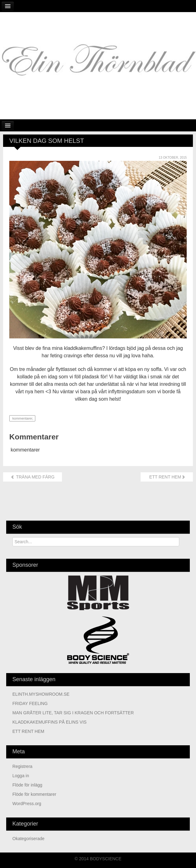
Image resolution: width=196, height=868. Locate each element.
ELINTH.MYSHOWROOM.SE (41, 694)
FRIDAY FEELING (30, 703)
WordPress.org (27, 804)
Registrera (22, 766)
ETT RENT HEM (167, 477)
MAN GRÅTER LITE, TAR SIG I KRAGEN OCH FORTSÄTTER (73, 713)
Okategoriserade (28, 839)
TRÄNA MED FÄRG (33, 477)
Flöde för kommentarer (34, 794)
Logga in (21, 776)
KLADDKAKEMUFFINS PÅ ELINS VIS (50, 722)
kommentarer (22, 418)
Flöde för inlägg (27, 785)
